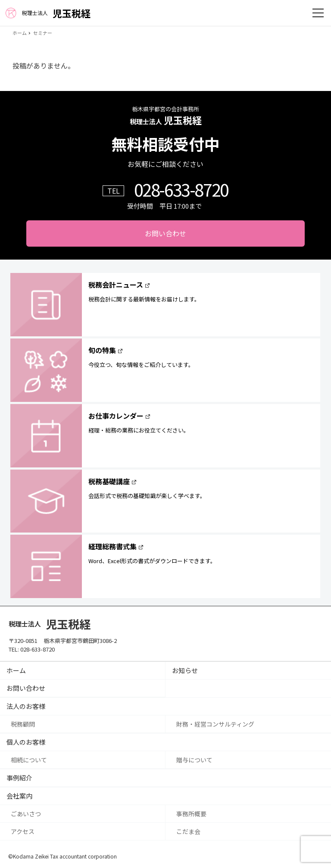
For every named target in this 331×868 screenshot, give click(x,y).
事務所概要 (191, 814)
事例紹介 (19, 778)
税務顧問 (23, 724)
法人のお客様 (26, 706)
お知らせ (185, 670)
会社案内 (19, 796)
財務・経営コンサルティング (215, 724)
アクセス (23, 831)
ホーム (16, 670)
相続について (29, 760)
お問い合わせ (165, 233)
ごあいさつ (26, 814)
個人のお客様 (26, 742)
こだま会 (188, 831)
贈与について (194, 760)
